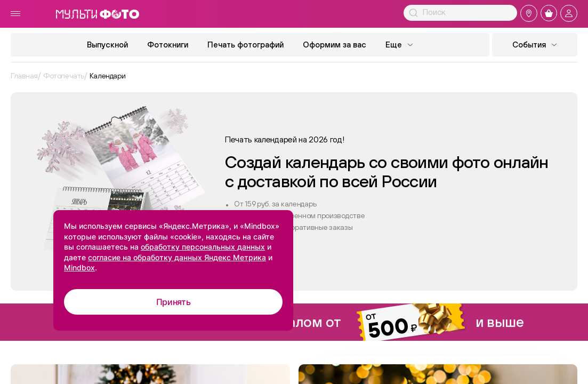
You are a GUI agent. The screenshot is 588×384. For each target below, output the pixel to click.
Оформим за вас (335, 45)
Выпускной (107, 45)
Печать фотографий (245, 45)
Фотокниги (168, 45)
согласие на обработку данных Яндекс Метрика (177, 257)
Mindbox (79, 267)
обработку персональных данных (203, 247)
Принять (174, 302)
